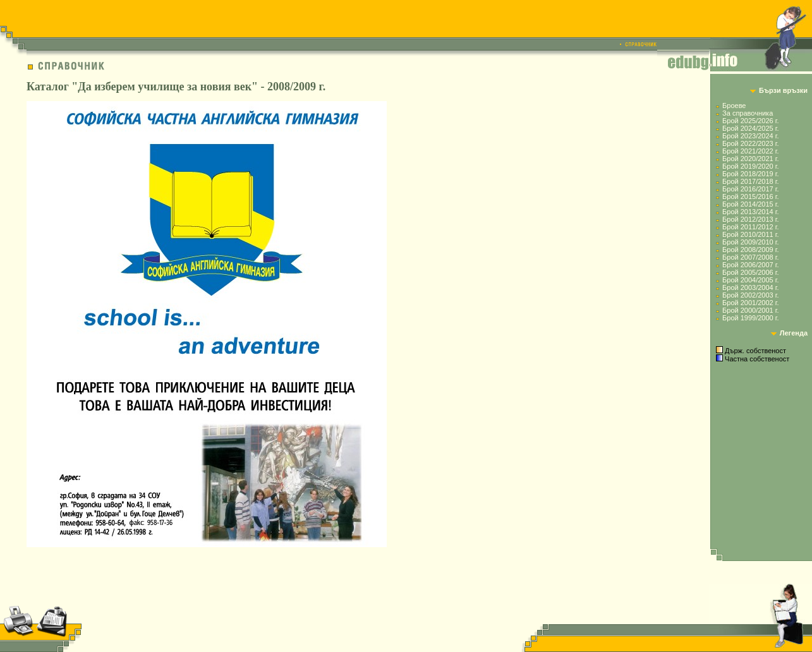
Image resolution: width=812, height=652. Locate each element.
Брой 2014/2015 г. (750, 204)
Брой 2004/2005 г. (750, 280)
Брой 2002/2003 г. (750, 295)
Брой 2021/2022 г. (750, 151)
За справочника (748, 113)
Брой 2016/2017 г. (750, 189)
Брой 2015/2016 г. (750, 196)
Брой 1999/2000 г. (750, 318)
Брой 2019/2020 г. (750, 166)
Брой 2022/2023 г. (750, 143)
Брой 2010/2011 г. (750, 234)
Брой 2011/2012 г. (750, 227)
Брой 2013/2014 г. (750, 212)
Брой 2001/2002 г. (750, 303)
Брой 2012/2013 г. (750, 219)
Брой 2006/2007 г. (750, 265)
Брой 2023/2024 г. (750, 136)
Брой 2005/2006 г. (750, 272)
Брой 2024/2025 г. (750, 128)
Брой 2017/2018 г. (750, 181)
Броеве (734, 106)
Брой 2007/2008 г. (750, 257)
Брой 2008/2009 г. (750, 250)
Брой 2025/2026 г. (750, 121)
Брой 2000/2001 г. (750, 310)
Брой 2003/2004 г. (750, 287)
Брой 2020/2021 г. (750, 159)
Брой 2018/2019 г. (750, 174)
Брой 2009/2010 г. (750, 242)
